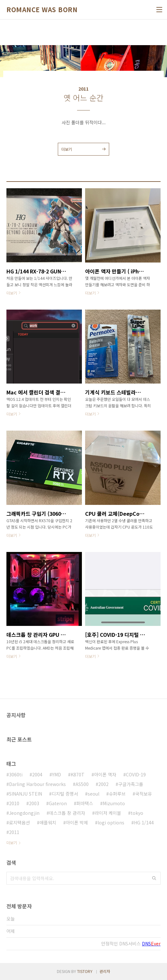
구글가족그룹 (131, 784)
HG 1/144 (144, 822)
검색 (154, 878)
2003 (34, 803)
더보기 (67, 149)
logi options (111, 822)
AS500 (82, 784)
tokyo (137, 813)
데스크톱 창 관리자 (67, 813)
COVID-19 (136, 774)
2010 (14, 803)
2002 (103, 784)
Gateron (58, 803)
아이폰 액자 (105, 774)
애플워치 (48, 822)
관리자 (105, 971)
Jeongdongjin (24, 813)
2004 (37, 774)
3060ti (16, 774)
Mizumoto (114, 803)
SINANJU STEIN (26, 794)
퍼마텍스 (85, 803)
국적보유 (144, 794)
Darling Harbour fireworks (37, 784)
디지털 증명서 (65, 794)
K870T (78, 774)
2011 (14, 832)
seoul (93, 794)
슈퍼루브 (117, 794)
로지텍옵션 (19, 822)
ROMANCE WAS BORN (42, 10)
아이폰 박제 (77, 822)
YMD (57, 774)
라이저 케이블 (108, 813)
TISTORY (85, 971)
